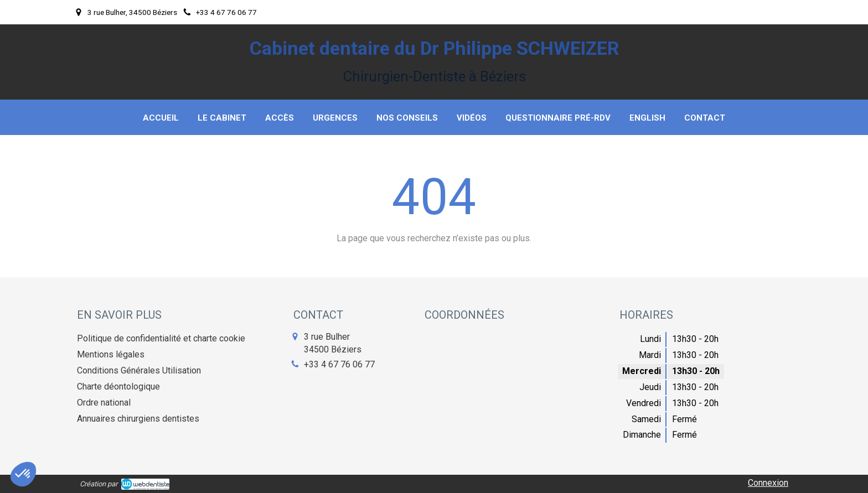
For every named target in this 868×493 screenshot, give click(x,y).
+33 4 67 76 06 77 (339, 364)
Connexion (768, 483)
